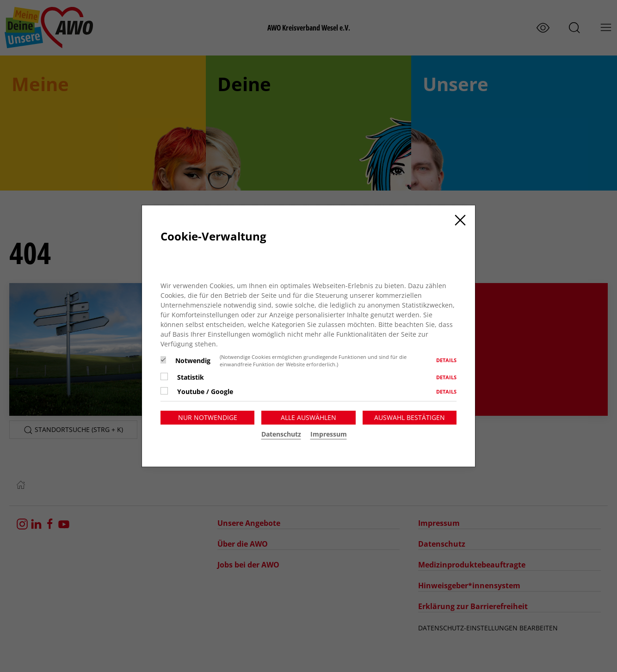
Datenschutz (281, 434)
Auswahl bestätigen (410, 417)
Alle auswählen (308, 417)
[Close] (460, 220)
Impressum (329, 434)
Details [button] (446, 360)
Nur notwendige (208, 417)
